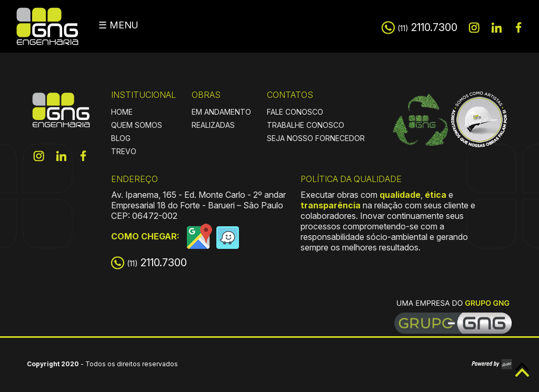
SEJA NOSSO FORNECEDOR (316, 138)
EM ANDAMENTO (221, 112)
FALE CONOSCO (295, 112)
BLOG (121, 138)
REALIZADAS (213, 125)
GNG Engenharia (47, 26)
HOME (122, 112)
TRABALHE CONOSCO (306, 125)
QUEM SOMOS (137, 125)
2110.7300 (427, 27)
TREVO (124, 151)
